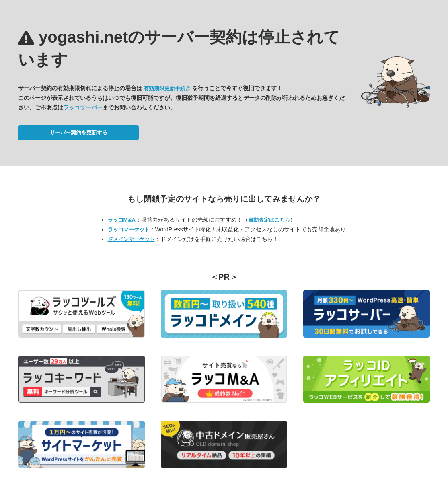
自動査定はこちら (269, 220)
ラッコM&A (122, 220)
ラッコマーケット (129, 229)
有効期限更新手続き (167, 88)
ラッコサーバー (83, 107)
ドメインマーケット (131, 239)
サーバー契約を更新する (79, 133)
